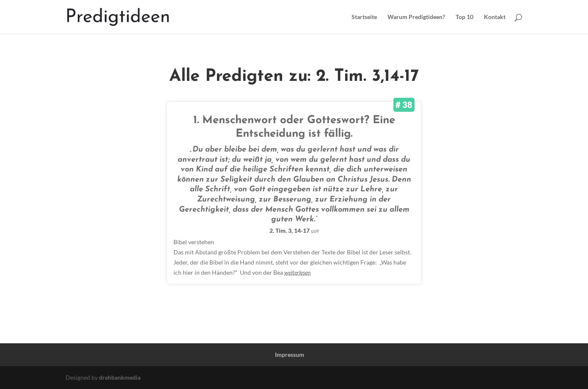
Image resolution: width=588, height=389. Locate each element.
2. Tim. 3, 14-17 (294, 230)
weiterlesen (297, 272)
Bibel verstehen (194, 242)
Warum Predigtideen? (416, 17)
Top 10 (464, 17)
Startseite (364, 17)
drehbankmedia (120, 377)
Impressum (290, 355)
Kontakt (495, 17)
